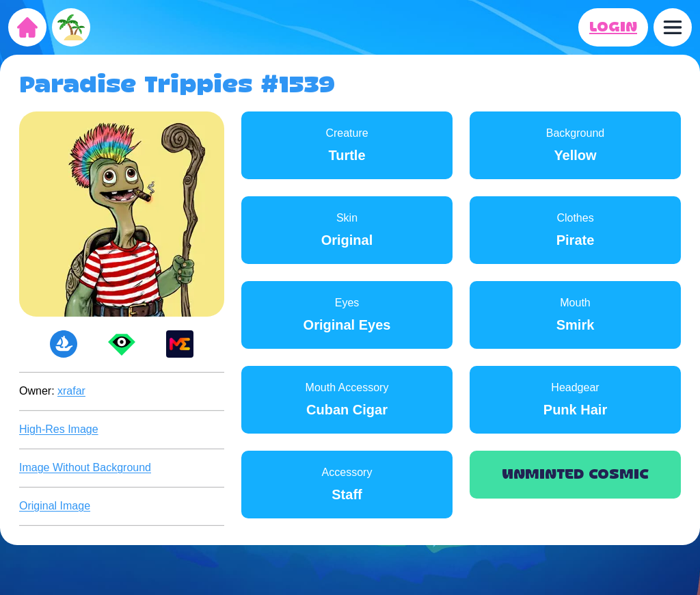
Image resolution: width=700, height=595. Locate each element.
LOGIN (613, 27)
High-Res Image (59, 429)
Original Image (55, 506)
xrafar (71, 391)
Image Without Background (85, 467)
